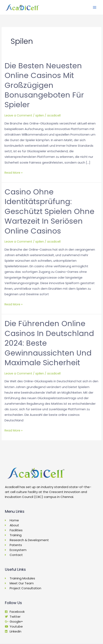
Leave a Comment (18, 115)
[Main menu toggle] (95, 7)
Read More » (14, 172)
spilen (40, 115)
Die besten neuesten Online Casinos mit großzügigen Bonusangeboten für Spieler (44, 85)
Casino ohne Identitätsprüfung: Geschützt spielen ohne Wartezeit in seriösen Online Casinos (49, 211)
